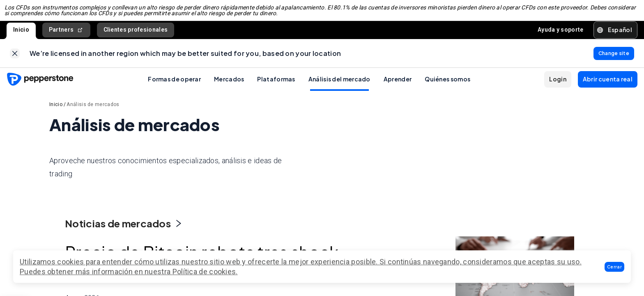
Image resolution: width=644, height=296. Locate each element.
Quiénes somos (447, 88)
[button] (614, 267)
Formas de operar (174, 88)
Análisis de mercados (93, 113)
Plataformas (276, 88)
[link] (15, 60)
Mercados (229, 88)
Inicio (21, 34)
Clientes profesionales (136, 34)
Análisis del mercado (339, 88)
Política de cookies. (205, 272)
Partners (66, 34)
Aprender (398, 88)
